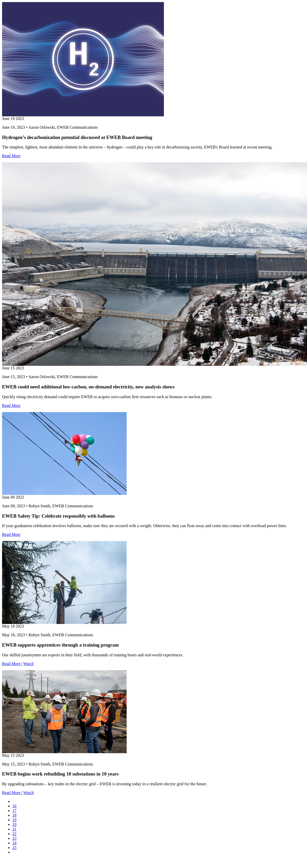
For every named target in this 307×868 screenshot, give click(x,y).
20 (14, 824)
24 (14, 843)
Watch (28, 664)
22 (14, 834)
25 (14, 848)
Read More (11, 156)
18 (14, 815)
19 (14, 820)
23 (14, 838)
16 (14, 806)
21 (14, 829)
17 (14, 811)
